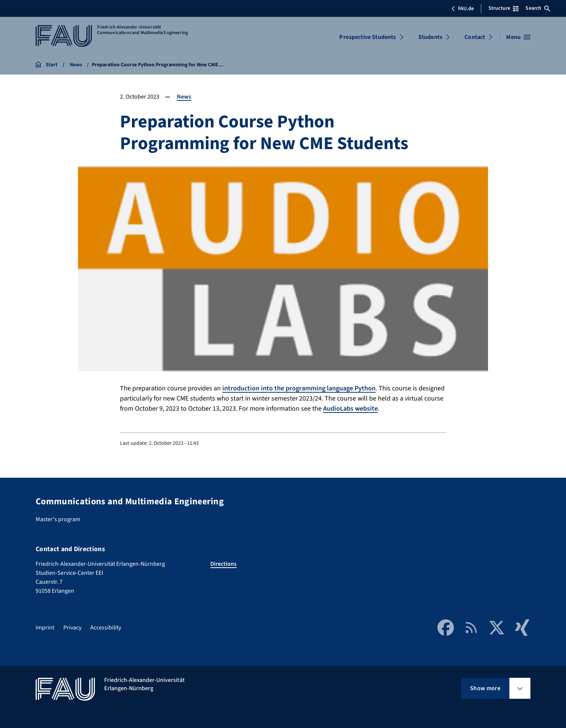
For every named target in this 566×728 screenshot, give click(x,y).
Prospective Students (368, 37)
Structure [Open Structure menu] (503, 8)
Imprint (45, 628)
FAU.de (463, 9)
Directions (223, 564)
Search (538, 8)
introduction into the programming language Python (299, 388)
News (184, 97)
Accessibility (106, 628)
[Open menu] (518, 37)
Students (430, 37)
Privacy (72, 628)
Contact (475, 37)
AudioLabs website (350, 409)
